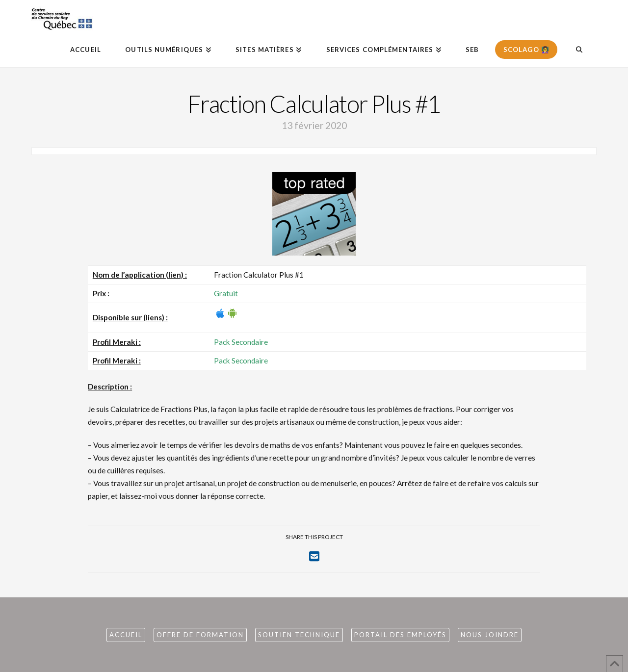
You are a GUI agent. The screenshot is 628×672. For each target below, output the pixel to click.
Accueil (126, 635)
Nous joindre (490, 635)
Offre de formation (200, 635)
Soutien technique (299, 635)
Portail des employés (400, 635)
